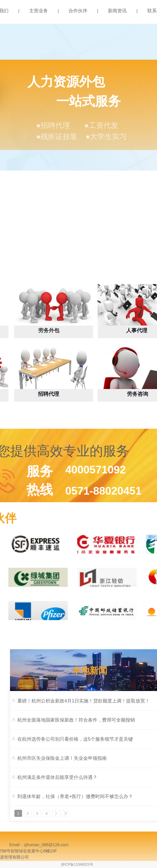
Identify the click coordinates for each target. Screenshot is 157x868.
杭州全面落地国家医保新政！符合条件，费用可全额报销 (76, 720)
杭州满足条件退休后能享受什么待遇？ (57, 777)
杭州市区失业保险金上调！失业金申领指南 (62, 758)
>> (65, 813)
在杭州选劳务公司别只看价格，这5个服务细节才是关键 (75, 739)
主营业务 (39, 11)
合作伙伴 (78, 11)
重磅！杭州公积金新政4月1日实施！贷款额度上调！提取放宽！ (83, 701)
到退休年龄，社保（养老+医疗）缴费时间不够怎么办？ (75, 796)
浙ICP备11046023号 (77, 864)
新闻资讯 (117, 11)
